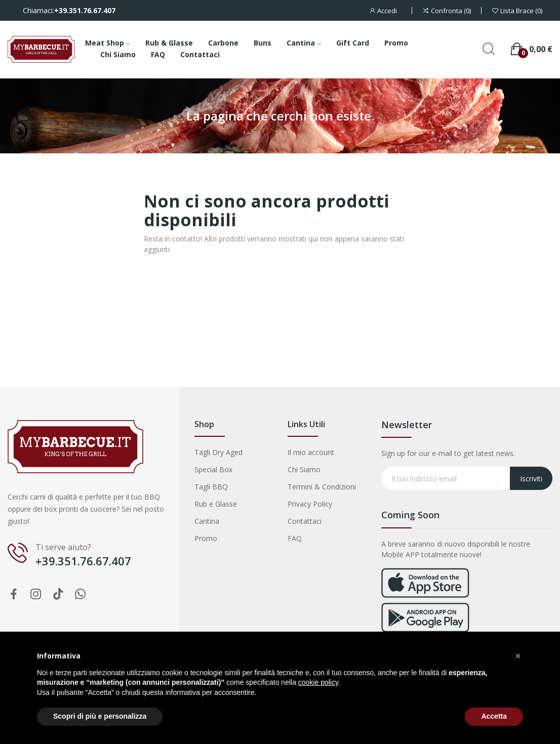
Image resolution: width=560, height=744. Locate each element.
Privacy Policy (310, 504)
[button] (518, 656)
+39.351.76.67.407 (85, 11)
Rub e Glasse (216, 504)
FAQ (295, 538)
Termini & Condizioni (322, 487)
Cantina (207, 521)
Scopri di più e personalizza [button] (100, 716)
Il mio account (311, 452)
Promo (206, 538)
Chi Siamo (304, 469)
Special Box (213, 469)
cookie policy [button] (318, 682)
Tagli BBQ (211, 487)
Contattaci (305, 521)
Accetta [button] (494, 716)
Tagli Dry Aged (218, 452)
